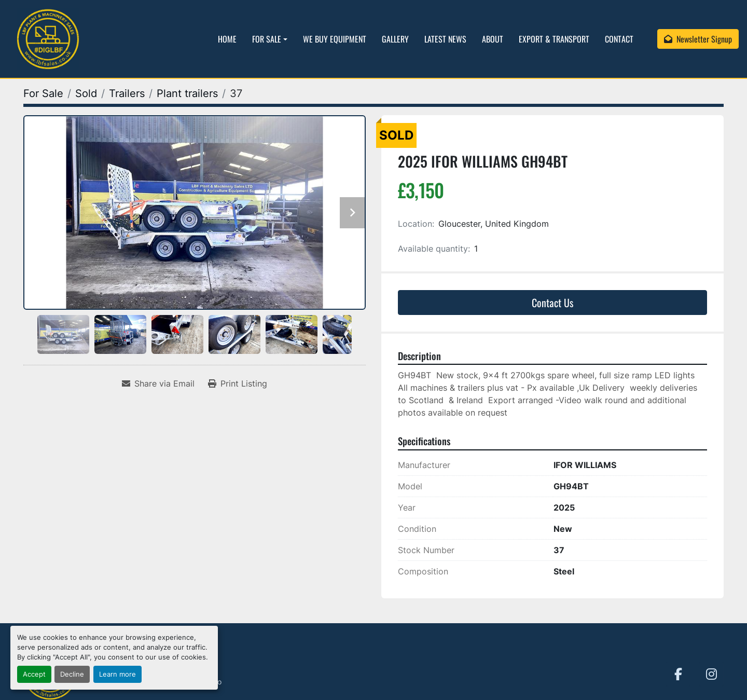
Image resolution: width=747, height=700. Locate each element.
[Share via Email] (158, 383)
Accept (34, 674)
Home (227, 39)
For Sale (267, 39)
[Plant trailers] (187, 93)
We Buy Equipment (335, 39)
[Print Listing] (238, 383)
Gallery (395, 39)
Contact (619, 39)
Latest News (445, 39)
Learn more (117, 674)
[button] (270, 39)
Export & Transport (554, 39)
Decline (72, 674)
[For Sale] (43, 93)
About (493, 39)
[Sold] (86, 93)
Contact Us (552, 303)
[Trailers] (127, 93)
